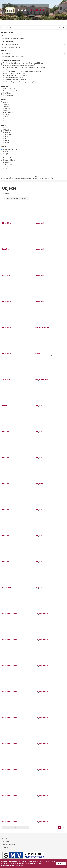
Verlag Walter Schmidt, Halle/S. (13, 78)
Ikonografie (5, 147)
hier (23, 866)
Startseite (6, 842)
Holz (5, 102)
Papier (5, 111)
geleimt (5, 136)
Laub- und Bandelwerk (10, 160)
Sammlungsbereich (7, 33)
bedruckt (6, 138)
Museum (4, 50)
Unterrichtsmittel (8, 89)
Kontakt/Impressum (9, 845)
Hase (4, 166)
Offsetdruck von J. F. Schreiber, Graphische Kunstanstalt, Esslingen (23, 67)
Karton (5, 108)
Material (4, 99)
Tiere (4, 152)
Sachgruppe (5, 86)
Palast (5, 168)
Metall (5, 104)
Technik (4, 125)
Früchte (5, 162)
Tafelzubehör (7, 93)
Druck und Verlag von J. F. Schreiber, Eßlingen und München (21, 71)
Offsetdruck (7, 128)
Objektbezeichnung (7, 41)
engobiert (6, 132)
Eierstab (5, 156)
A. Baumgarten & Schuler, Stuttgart (14, 80)
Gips (4, 121)
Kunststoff (6, 119)
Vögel (5, 154)
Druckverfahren (8, 130)
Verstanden (61, 864)
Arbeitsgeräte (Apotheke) (11, 91)
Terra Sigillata (7, 113)
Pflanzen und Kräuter (10, 150)
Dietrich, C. (6, 69)
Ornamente (6, 158)
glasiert (5, 143)
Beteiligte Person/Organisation (11, 60)
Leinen (5, 106)
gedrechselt (6, 134)
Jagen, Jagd (7, 164)
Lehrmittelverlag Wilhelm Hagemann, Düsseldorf (18, 65)
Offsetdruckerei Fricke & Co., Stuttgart (15, 76)
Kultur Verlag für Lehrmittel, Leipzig (14, 74)
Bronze (5, 115)
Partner (5, 848)
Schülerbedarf (7, 95)
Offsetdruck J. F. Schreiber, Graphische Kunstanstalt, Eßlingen (22, 63)
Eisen (5, 117)
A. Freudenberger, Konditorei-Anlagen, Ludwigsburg (19, 82)
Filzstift (5, 141)
